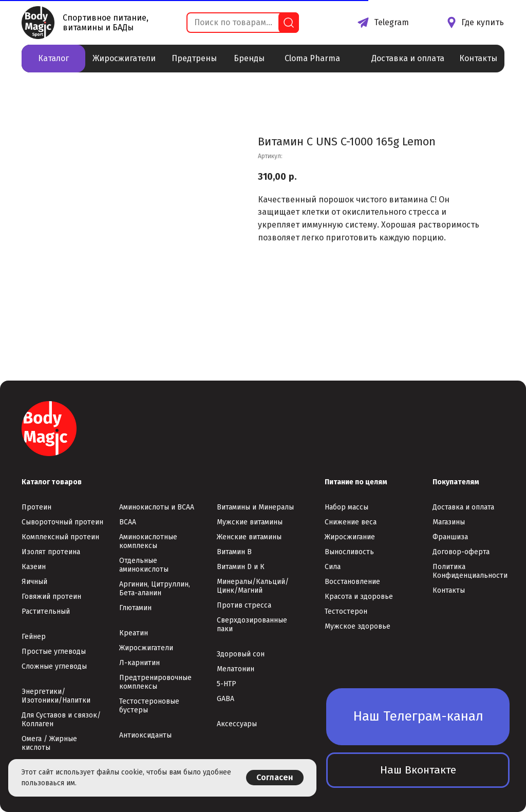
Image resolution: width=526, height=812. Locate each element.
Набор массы (346, 507)
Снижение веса (351, 522)
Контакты (449, 590)
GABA (226, 699)
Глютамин (135, 608)
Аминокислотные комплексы (148, 541)
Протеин (36, 507)
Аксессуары (237, 724)
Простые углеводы (54, 652)
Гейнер (34, 637)
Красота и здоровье (359, 597)
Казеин (34, 567)
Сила (333, 567)
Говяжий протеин (51, 597)
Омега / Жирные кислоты (49, 743)
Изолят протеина (51, 552)
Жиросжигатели (146, 648)
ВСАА (128, 522)
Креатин (134, 633)
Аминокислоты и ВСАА (157, 507)
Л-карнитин (139, 663)
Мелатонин (236, 669)
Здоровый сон (241, 654)
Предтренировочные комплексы (155, 682)
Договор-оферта (461, 552)
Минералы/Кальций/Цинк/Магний (253, 586)
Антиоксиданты (145, 735)
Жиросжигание (350, 537)
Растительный (46, 611)
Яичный (34, 582)
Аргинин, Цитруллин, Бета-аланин (155, 589)
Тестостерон (346, 611)
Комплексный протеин (60, 537)
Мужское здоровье (358, 626)
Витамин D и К (241, 567)
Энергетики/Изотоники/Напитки (56, 696)
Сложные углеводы (54, 666)
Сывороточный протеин (62, 522)
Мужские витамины (250, 522)
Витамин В (234, 552)
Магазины (449, 522)
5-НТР (227, 684)
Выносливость (349, 552)
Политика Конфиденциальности (470, 571)
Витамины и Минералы (255, 507)
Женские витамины (249, 537)
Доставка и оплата (463, 507)
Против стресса (244, 605)
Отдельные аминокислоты (144, 565)
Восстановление (352, 582)
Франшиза (450, 537)
